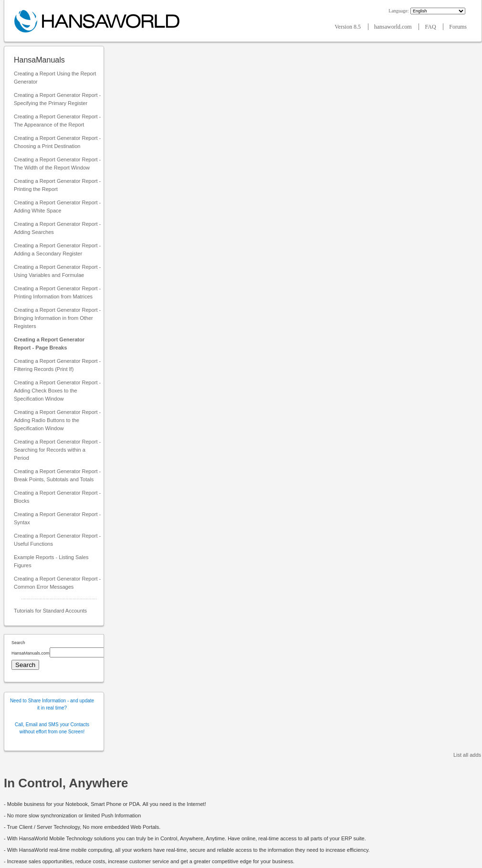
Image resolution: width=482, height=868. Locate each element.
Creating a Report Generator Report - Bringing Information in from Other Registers (57, 318)
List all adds (467, 755)
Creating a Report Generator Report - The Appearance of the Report (57, 121)
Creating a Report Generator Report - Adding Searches (57, 228)
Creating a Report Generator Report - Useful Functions (57, 540)
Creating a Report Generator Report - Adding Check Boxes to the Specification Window (57, 391)
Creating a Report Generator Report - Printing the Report (57, 185)
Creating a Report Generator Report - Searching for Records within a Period (57, 450)
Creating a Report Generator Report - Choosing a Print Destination (57, 142)
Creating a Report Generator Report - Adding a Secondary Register (57, 249)
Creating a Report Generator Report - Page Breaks (49, 344)
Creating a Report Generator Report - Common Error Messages (57, 583)
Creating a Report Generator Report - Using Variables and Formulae (57, 271)
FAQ (431, 27)
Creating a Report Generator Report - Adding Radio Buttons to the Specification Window (57, 420)
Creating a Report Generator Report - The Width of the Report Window (57, 164)
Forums (458, 27)
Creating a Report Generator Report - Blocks (57, 497)
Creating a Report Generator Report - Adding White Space (57, 206)
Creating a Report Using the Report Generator (55, 78)
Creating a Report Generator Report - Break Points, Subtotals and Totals (57, 475)
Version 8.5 (348, 27)
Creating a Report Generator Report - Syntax (57, 518)
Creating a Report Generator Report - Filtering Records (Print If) (57, 365)
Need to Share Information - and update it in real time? (52, 704)
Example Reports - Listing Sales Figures (51, 561)
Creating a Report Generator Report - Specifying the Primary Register (57, 99)
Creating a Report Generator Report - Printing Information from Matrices (57, 292)
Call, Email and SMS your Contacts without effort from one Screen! (52, 728)
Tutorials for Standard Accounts (50, 611)
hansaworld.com (394, 27)
